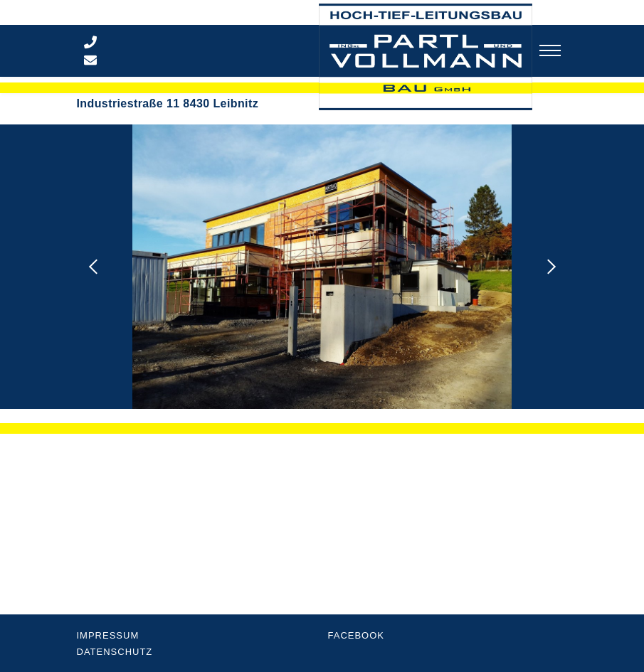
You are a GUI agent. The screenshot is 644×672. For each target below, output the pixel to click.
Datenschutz (115, 652)
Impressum (108, 635)
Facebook (357, 635)
